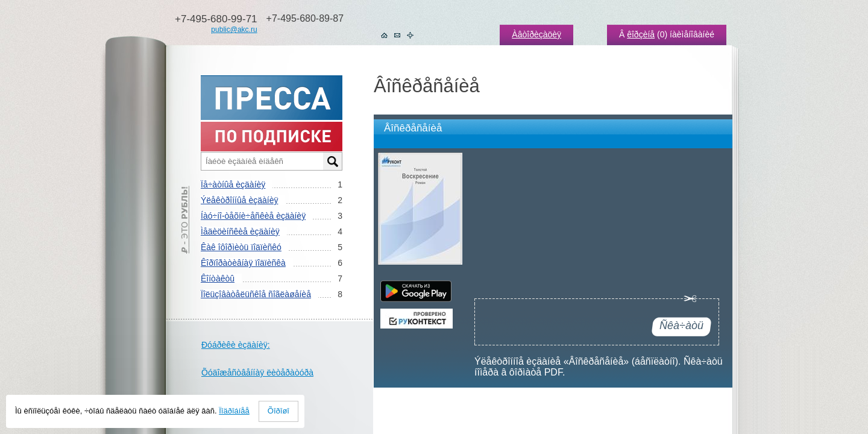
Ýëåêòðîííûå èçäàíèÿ (239, 200)
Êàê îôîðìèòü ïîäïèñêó (241, 247)
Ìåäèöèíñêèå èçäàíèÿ (240, 231)
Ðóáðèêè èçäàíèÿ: (236, 345)
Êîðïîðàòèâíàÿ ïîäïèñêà (243, 263)
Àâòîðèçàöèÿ (536, 34)
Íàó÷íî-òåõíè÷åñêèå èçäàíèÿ (253, 216)
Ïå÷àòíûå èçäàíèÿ (233, 184)
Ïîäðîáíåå (234, 411)
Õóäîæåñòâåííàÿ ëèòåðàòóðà (257, 373)
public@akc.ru (234, 30)
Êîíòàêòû (218, 278)
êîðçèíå (641, 34)
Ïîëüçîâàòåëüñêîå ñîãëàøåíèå (256, 294)
